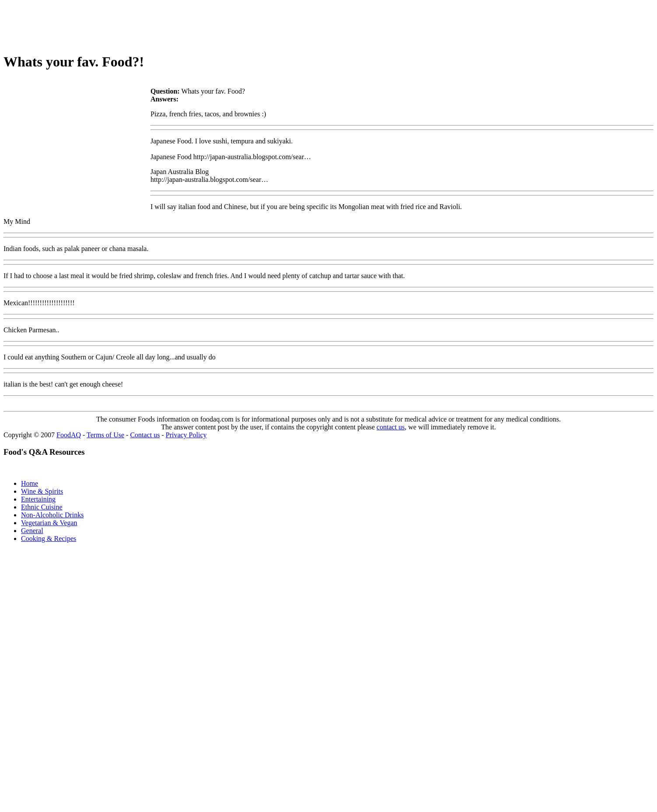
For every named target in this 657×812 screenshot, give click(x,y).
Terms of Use (105, 435)
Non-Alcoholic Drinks (52, 515)
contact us (391, 427)
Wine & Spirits (42, 491)
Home (30, 483)
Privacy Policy (186, 435)
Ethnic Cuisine (42, 507)
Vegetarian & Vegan (49, 523)
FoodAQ (69, 435)
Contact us (145, 435)
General (32, 531)
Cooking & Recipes (49, 538)
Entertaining (38, 499)
